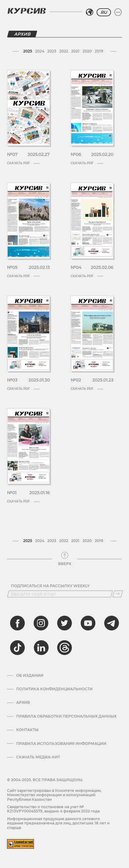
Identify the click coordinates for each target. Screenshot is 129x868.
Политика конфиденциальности (54, 689)
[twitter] (64, 623)
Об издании (30, 676)
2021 (75, 51)
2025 (28, 51)
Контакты (27, 730)
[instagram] (41, 623)
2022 (64, 51)
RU (104, 12)
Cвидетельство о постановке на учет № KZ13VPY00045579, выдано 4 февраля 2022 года (53, 809)
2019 (99, 51)
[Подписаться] (118, 594)
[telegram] (112, 623)
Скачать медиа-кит (38, 757)
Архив (23, 703)
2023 (52, 51)
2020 (87, 51)
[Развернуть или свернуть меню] (118, 12)
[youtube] (88, 623)
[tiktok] (17, 648)
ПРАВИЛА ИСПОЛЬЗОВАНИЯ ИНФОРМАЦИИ (61, 744)
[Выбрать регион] (90, 12)
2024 (40, 51)
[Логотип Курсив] (27, 11)
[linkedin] (41, 648)
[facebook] (17, 623)
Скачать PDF (23, 163)
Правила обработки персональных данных (66, 716)
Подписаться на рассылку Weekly (50, 586)
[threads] (64, 648)
